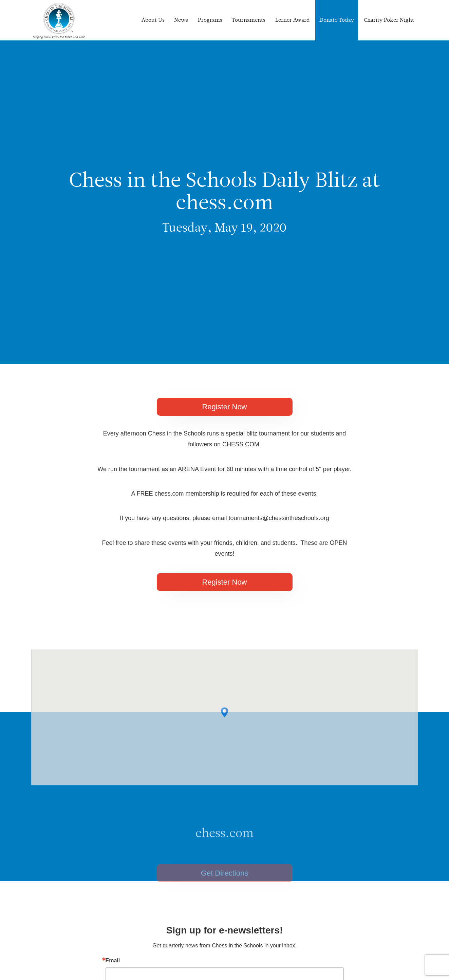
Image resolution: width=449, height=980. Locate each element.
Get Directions (224, 883)
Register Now (224, 407)
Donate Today (337, 20)
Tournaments (249, 20)
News (181, 20)
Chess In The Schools (59, 21)
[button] (224, 720)
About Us (153, 20)
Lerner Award (293, 20)
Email (113, 961)
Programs (210, 20)
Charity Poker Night (389, 20)
